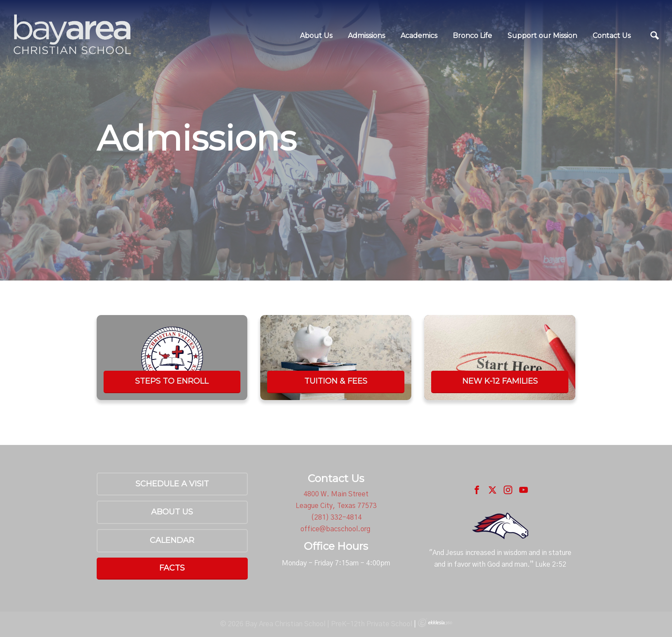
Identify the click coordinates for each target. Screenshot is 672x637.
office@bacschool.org (335, 529)
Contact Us (612, 36)
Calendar (172, 540)
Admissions (366, 36)
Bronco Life (472, 36)
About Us (316, 36)
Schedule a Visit (172, 484)
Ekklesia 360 (435, 623)
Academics (419, 36)
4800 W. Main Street (336, 494)
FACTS (172, 568)
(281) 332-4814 (336, 517)
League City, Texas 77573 (336, 506)
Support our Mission (542, 36)
